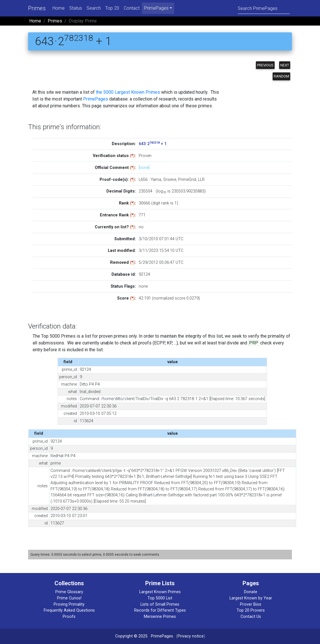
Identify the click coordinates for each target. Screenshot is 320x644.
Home (59, 8)
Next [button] (285, 65)
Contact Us (251, 617)
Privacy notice (191, 636)
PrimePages (96, 99)
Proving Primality (69, 604)
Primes (37, 8)
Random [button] (281, 76)
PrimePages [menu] (156, 8)
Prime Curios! (69, 598)
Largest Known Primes (160, 592)
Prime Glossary (69, 592)
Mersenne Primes (160, 617)
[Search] (264, 8)
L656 (143, 180)
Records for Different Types (160, 610)
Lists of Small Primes (160, 604)
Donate (251, 592)
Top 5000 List (160, 598)
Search (94, 8)
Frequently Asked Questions (69, 610)
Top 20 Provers (251, 610)
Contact (132, 8)
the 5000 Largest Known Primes (128, 92)
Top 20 (112, 8)
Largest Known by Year (251, 598)
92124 (144, 274)
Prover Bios (251, 604)
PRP (254, 343)
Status (76, 8)
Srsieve (170, 180)
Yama (156, 180)
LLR (201, 180)
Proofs (69, 617)
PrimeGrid (187, 180)
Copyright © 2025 (131, 636)
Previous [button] (265, 65)
